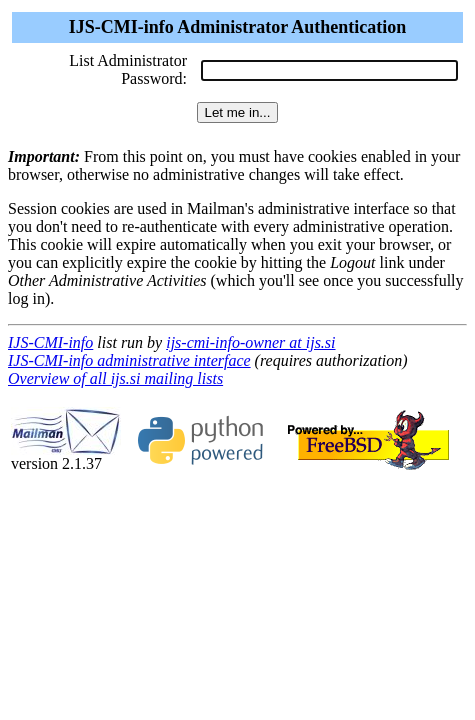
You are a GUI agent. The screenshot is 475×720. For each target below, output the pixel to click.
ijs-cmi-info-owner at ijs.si (250, 342)
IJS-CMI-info (50, 342)
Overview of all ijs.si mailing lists (115, 378)
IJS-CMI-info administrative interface (129, 360)
